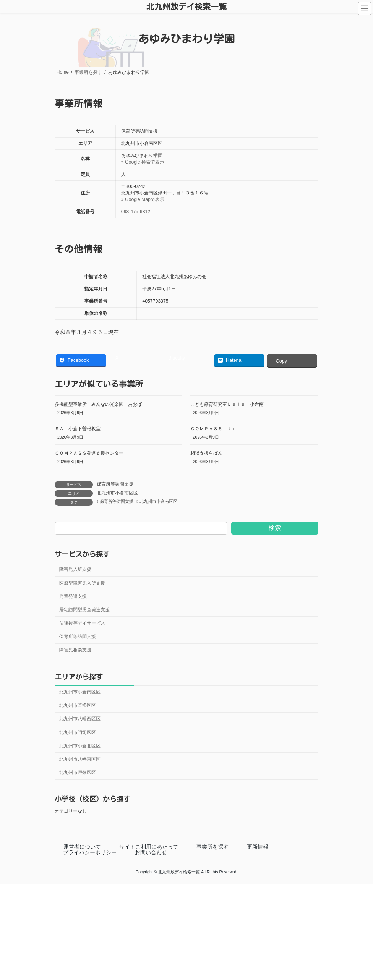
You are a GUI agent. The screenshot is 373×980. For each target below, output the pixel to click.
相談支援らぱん (206, 453)
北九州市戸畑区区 (78, 773)
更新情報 (258, 847)
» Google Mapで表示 (143, 199)
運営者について (82, 847)
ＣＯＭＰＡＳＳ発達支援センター (89, 453)
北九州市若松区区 (78, 705)
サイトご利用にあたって (149, 847)
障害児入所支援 (75, 569)
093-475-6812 (136, 212)
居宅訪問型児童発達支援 (84, 610)
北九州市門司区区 (78, 732)
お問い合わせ (151, 852)
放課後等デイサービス (82, 623)
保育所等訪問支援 (115, 484)
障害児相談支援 (75, 650)
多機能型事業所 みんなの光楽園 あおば (98, 404)
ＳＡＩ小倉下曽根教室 (78, 429)
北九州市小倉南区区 (117, 493)
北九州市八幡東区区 (80, 759)
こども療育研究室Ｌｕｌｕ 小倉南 (227, 404)
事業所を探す (212, 847)
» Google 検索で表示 (143, 162)
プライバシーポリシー (90, 852)
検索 (275, 528)
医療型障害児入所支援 (82, 583)
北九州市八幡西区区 (80, 719)
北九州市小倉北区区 (80, 746)
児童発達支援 (73, 596)
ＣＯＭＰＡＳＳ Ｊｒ (213, 429)
